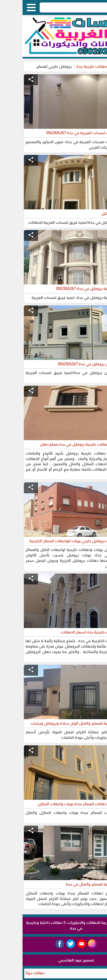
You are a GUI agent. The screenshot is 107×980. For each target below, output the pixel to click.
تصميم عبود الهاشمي (53, 960)
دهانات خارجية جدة (69, 66)
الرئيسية (96, 66)
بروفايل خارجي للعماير (31, 66)
